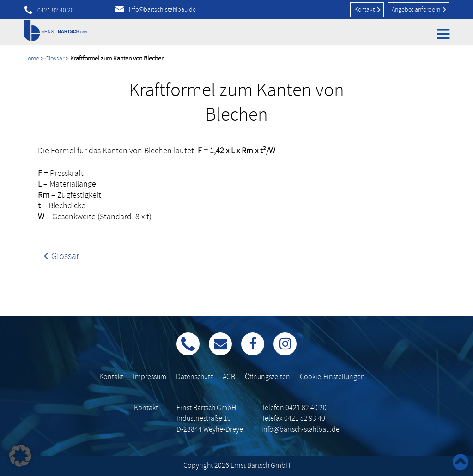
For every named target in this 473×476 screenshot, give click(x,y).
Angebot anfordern (419, 9)
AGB (229, 377)
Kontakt (367, 9)
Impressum (150, 377)
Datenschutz (194, 377)
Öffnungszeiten (267, 377)
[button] (20, 456)
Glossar (55, 58)
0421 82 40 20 (56, 10)
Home (31, 58)
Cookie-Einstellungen (332, 377)
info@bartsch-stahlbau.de (162, 9)
